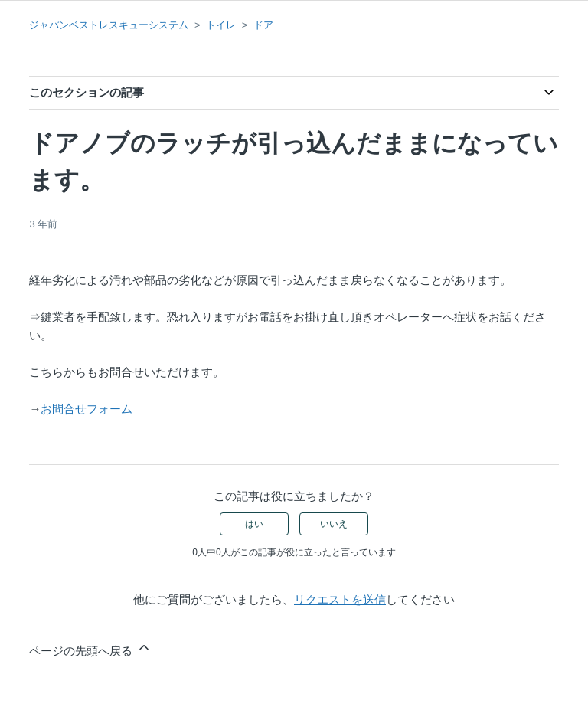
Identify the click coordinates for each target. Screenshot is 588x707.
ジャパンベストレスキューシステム (109, 25)
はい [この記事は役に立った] (254, 524)
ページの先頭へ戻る (90, 648)
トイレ (221, 25)
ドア (263, 25)
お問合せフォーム (87, 409)
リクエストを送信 (340, 599)
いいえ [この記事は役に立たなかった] (334, 524)
